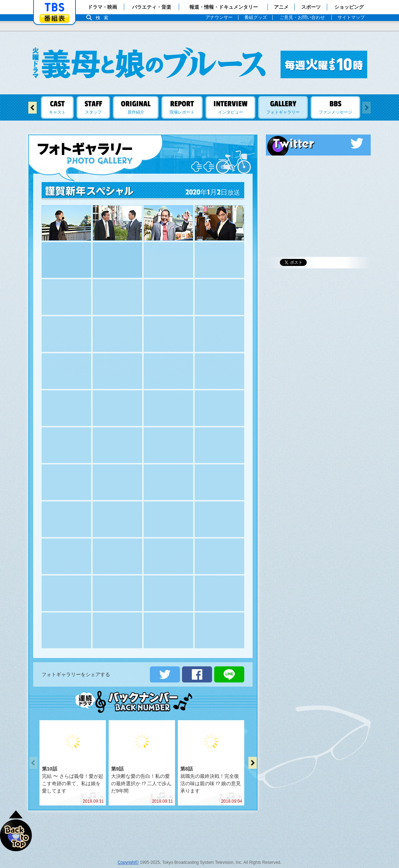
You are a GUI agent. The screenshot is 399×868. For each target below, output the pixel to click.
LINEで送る (229, 667)
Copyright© (128, 855)
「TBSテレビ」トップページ (55, 7)
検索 (104, 18)
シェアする (197, 667)
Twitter (318, 143)
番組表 (55, 18)
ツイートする (165, 667)
